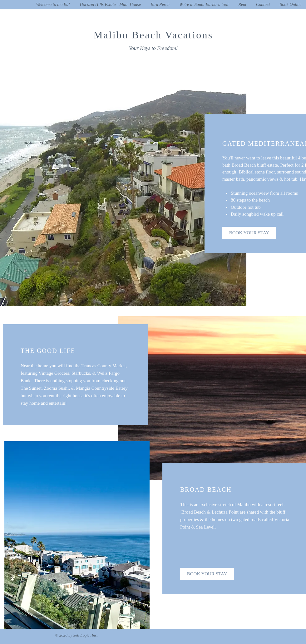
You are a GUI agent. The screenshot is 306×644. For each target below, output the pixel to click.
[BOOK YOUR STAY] (249, 233)
